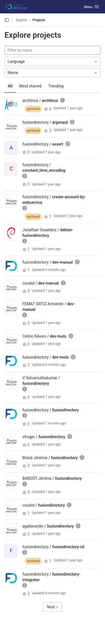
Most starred (31, 86)
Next (52, 607)
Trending (56, 86)
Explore (22, 20)
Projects (39, 20)
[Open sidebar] (7, 20)
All (10, 86)
